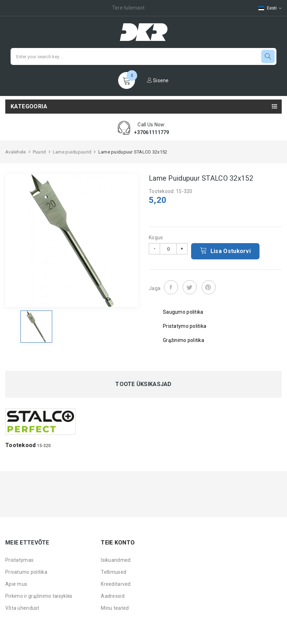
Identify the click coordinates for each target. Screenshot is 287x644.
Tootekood (21, 445)
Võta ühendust (22, 608)
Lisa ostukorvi (225, 251)
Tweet (190, 287)
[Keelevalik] (267, 8)
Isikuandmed (116, 560)
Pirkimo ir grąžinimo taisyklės (39, 596)
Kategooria (29, 106)
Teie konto (118, 543)
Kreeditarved (116, 584)
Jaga (171, 287)
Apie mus (16, 584)
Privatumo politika (26, 572)
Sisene (158, 80)
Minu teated (115, 608)
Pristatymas (19, 560)
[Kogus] (168, 249)
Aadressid (113, 596)
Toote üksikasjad (143, 384)
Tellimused (114, 572)
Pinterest (209, 287)
